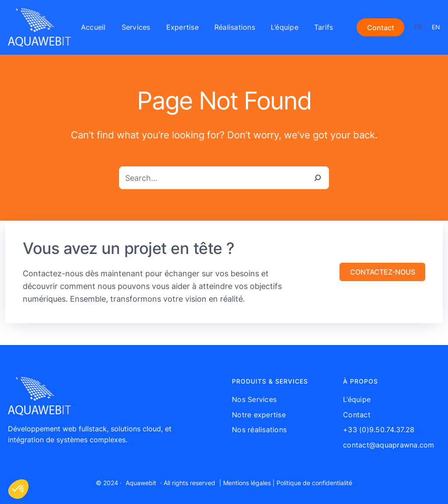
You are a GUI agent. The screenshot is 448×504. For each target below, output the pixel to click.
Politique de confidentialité (314, 483)
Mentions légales (247, 483)
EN (436, 27)
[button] (382, 272)
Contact (381, 28)
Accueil (93, 27)
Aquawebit (141, 483)
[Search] (318, 178)
